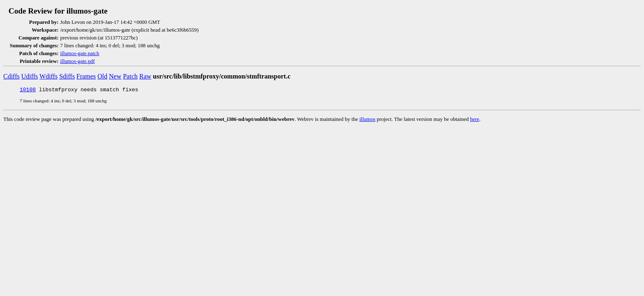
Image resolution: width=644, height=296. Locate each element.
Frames (86, 76)
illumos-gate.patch (80, 53)
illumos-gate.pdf (78, 61)
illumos (367, 120)
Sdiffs (67, 76)
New (115, 76)
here (474, 120)
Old (102, 76)
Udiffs (30, 76)
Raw (145, 76)
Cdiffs (11, 76)
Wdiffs (48, 76)
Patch (130, 76)
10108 (28, 90)
